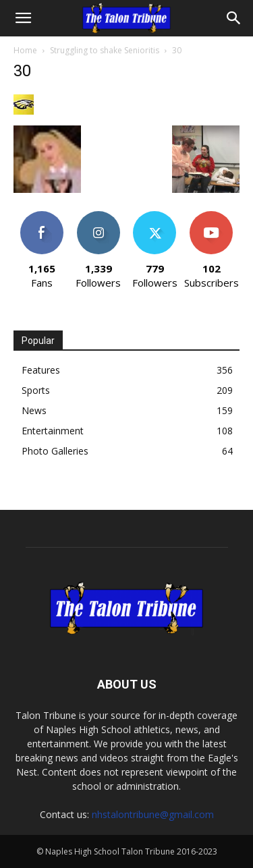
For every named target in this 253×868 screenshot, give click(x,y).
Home (25, 50)
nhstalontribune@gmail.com (153, 814)
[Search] (234, 18)
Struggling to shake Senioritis (105, 50)
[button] (23, 18)
